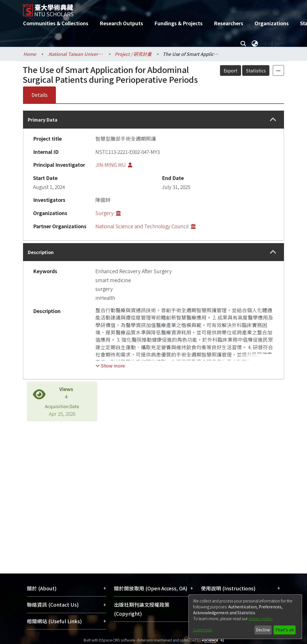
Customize (202, 630)
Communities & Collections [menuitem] (56, 23)
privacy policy (261, 618)
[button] (273, 120)
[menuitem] (255, 43)
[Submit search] (243, 43)
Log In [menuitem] (272, 43)
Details (39, 95)
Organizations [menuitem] (272, 23)
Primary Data (43, 120)
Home (30, 54)
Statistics (256, 70)
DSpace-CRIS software (117, 640)
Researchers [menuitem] (229, 23)
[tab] (153, 120)
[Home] (149, 8)
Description (41, 252)
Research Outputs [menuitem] (121, 23)
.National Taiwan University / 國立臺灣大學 (75, 54)
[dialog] (245, 617)
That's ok (284, 630)
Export (231, 70)
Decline (263, 630)
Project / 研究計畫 (133, 54)
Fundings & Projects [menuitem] (178, 23)
